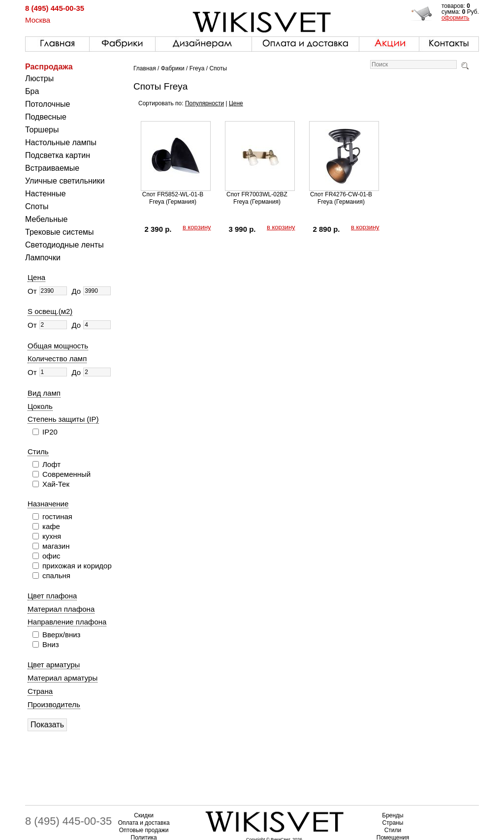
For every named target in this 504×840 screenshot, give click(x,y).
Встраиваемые (52, 168)
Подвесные (46, 117)
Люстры (39, 78)
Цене (236, 103)
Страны (393, 823)
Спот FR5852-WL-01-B (173, 194)
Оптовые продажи (144, 830)
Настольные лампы (61, 142)
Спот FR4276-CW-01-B (341, 194)
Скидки (144, 815)
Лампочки (43, 258)
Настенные (46, 194)
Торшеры (42, 130)
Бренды (393, 815)
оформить (456, 18)
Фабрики (173, 68)
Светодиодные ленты (64, 245)
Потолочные (47, 104)
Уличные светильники (65, 181)
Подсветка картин (58, 155)
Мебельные (46, 219)
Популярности (205, 103)
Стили (393, 830)
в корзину (197, 227)
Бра (32, 91)
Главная (145, 68)
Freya (197, 68)
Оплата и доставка (144, 823)
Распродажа (49, 67)
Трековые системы (60, 232)
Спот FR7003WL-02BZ (257, 194)
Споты (37, 206)
